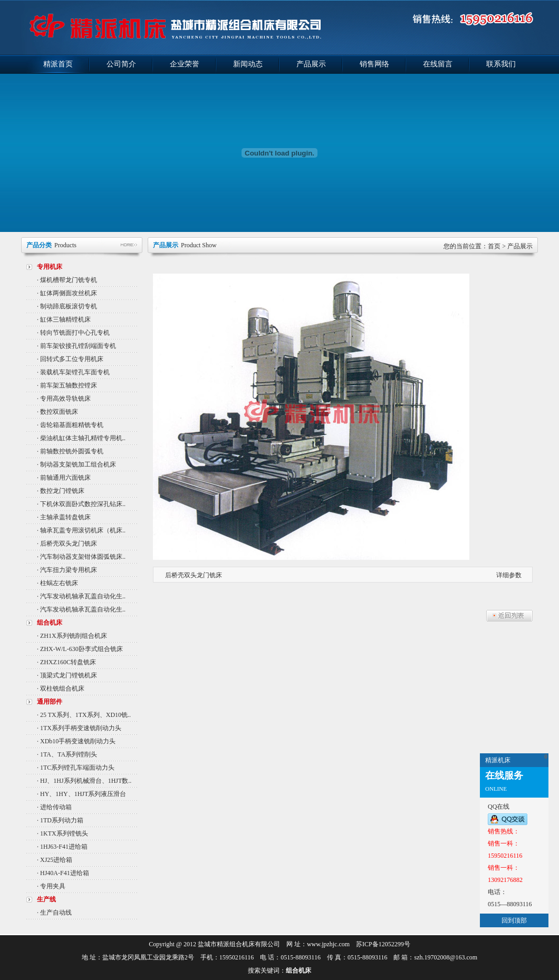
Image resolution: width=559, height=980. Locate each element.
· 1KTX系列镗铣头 (62, 833)
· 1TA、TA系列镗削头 (67, 754)
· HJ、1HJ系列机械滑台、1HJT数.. (84, 781)
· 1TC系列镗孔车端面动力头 (76, 768)
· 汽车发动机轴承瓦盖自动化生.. (81, 596)
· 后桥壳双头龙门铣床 (67, 544)
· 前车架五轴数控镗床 (67, 385)
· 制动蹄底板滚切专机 (67, 306)
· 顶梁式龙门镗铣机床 (67, 675)
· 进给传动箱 (54, 807)
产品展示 (311, 64)
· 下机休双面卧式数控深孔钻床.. (81, 504)
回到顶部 (514, 920)
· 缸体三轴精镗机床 (64, 319)
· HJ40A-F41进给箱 (63, 873)
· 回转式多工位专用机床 (70, 359)
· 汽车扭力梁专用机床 (67, 570)
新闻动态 (248, 64)
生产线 (46, 899)
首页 (494, 246)
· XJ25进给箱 (55, 860)
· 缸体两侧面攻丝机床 (67, 293)
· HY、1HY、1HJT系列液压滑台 (81, 794)
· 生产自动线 (54, 913)
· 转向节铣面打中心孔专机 (73, 333)
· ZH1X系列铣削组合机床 (72, 636)
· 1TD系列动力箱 (60, 820)
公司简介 (121, 64)
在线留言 (438, 64)
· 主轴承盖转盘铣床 (64, 517)
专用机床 (50, 267)
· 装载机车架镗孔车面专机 (73, 372)
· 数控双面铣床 (57, 412)
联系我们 (501, 64)
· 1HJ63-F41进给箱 (62, 847)
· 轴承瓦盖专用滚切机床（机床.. (81, 530)
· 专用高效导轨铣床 (64, 399)
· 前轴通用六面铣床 (64, 478)
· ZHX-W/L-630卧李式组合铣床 (80, 649)
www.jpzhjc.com (328, 944)
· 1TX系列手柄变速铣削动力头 (79, 728)
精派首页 (58, 64)
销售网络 (374, 64)
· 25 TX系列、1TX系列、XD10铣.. (84, 715)
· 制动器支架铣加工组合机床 (76, 464)
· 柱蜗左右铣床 (57, 583)
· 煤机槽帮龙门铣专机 (67, 280)
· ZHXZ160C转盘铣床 (66, 662)
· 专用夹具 (51, 886)
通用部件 (50, 702)
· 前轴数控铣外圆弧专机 (70, 451)
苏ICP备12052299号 (383, 944)
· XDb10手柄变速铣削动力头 (76, 741)
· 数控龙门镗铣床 (61, 491)
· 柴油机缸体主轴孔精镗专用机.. (81, 438)
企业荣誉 (185, 64)
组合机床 (50, 623)
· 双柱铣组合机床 (61, 688)
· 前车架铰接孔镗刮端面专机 (76, 346)
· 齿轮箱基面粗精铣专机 (70, 425)
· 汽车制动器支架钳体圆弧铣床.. (81, 557)
